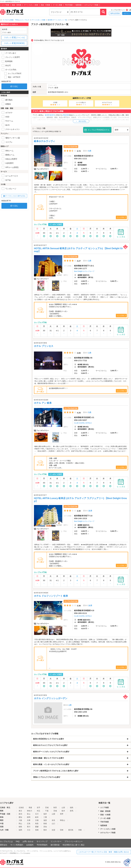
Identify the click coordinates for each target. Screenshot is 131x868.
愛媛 (37, 827)
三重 (45, 817)
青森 (30, 808)
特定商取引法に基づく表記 (74, 845)
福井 (45, 814)
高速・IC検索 (45, 5)
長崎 (37, 830)
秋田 (55, 808)
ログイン (127, 13)
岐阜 (37, 817)
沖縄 (80, 830)
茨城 (55, 811)
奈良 (53, 820)
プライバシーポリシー (74, 841)
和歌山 (62, 820)
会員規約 (30, 845)
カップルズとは (6, 841)
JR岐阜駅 (66, 115)
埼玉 (39, 811)
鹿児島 (71, 830)
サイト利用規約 (17, 845)
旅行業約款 (55, 845)
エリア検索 (5, 5)
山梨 (53, 814)
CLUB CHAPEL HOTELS (83, 423)
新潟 (20, 814)
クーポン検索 (57, 5)
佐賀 (53, 830)
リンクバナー (56, 841)
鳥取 (37, 824)
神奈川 (30, 811)
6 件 (90, 151)
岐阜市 (56, 92)
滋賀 (45, 820)
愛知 (20, 817)
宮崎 (62, 830)
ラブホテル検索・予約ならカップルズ (16, 20)
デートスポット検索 (31, 5)
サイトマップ (42, 841)
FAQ (18, 841)
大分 (29, 830)
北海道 (21, 808)
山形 (63, 808)
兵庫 (29, 820)
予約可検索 (69, 5)
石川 (37, 814)
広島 (29, 824)
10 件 (90, 511)
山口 (53, 824)
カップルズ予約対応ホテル (99, 130)
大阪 (20, 820)
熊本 (45, 830)
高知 (45, 827)
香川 (29, 827)
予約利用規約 (42, 845)
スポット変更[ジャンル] (14, 37)
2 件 (90, 261)
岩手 (39, 808)
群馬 (72, 811)
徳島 (20, 827)
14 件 (90, 605)
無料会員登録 (115, 13)
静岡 (29, 817)
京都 (37, 820)
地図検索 (78, 5)
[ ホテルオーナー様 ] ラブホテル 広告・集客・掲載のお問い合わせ (104, 852)
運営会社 (4, 845)
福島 (72, 808)
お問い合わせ (28, 841)
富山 (29, 814)
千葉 (47, 811)
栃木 (63, 811)
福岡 (20, 830)
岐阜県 (51, 92)
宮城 (47, 808)
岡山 (20, 824)
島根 (45, 824)
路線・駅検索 (17, 5)
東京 (20, 811)
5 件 (90, 412)
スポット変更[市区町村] (14, 43)
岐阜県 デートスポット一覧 (57, 20)
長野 (62, 814)
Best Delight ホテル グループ (84, 271)
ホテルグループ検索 (91, 5)
